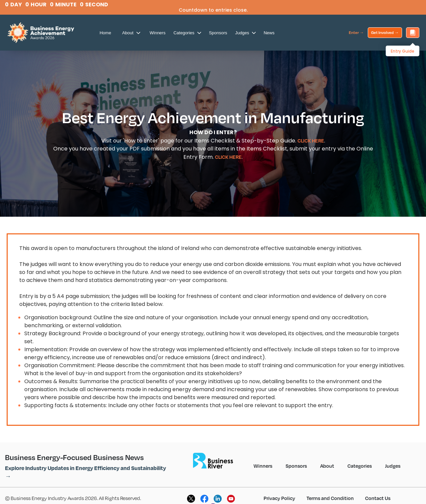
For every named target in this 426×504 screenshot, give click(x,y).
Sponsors (218, 33)
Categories (187, 33)
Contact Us (378, 498)
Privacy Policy (279, 498)
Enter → (356, 32)
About (131, 33)
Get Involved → (385, 32)
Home (105, 33)
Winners (158, 33)
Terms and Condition (330, 498)
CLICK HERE (311, 140)
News (269, 33)
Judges (246, 33)
